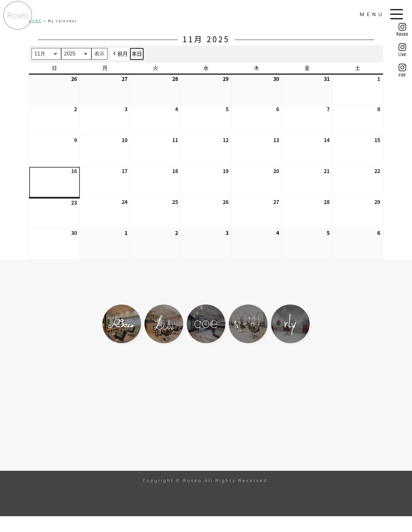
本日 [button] (137, 53)
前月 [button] (120, 54)
